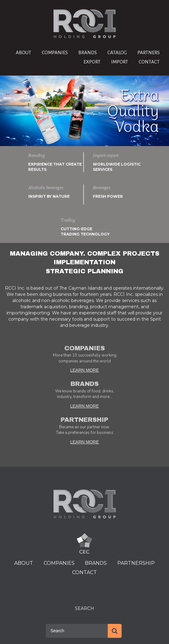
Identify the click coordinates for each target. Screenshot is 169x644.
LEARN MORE (85, 370)
